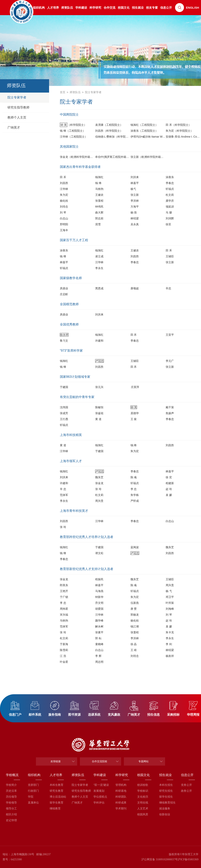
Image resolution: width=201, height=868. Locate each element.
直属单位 (33, 803)
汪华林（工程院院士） (74, 137)
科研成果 (121, 803)
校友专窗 (152, 8)
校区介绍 (11, 814)
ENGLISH (192, 8)
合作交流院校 (100, 761)
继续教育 (55, 808)
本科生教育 (57, 785)
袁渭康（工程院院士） (109, 125)
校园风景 (143, 814)
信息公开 (166, 8)
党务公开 (186, 785)
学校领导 (11, 803)
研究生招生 (166, 791)
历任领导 (11, 797)
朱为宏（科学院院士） (179, 131)
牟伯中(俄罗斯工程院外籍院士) (114, 157)
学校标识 (143, 791)
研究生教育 (57, 791)
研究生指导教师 (79, 791)
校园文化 (124, 8)
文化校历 (143, 797)
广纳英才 (77, 803)
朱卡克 (170, 632)
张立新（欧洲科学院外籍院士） (150, 157)
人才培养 (53, 8)
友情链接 (56, 761)
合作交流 (110, 8)
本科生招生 (166, 785)
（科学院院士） (73, 125)
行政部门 (33, 791)
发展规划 (99, 791)
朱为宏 (135, 451)
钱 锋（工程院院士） (73, 131)
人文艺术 (143, 808)
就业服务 (165, 808)
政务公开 (186, 791)
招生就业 (138, 8)
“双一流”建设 (100, 785)
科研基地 (121, 791)
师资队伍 (67, 8)
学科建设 (81, 8)
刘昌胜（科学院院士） (109, 131)
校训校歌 (143, 785)
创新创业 (165, 814)
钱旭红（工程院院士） (144, 125)
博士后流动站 (57, 797)
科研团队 (121, 797)
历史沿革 (11, 791)
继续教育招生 (166, 803)
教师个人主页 (79, 797)
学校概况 (12, 775)
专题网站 (143, 761)
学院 (31, 797)
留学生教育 (57, 803)
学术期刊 (121, 808)
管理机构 (121, 785)
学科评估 (99, 803)
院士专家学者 (93, 92)
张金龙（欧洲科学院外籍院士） (79, 157)
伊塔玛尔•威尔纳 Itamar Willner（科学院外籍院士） (162, 137)
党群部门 (33, 785)
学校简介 (11, 785)
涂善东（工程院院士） (144, 131)
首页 (63, 92)
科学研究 (95, 8)
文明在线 (143, 803)
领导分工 (11, 808)
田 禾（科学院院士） (178, 125)
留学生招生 (166, 797)
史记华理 (11, 820)
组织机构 (34, 775)
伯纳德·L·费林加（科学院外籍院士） (117, 137)
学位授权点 (100, 797)
